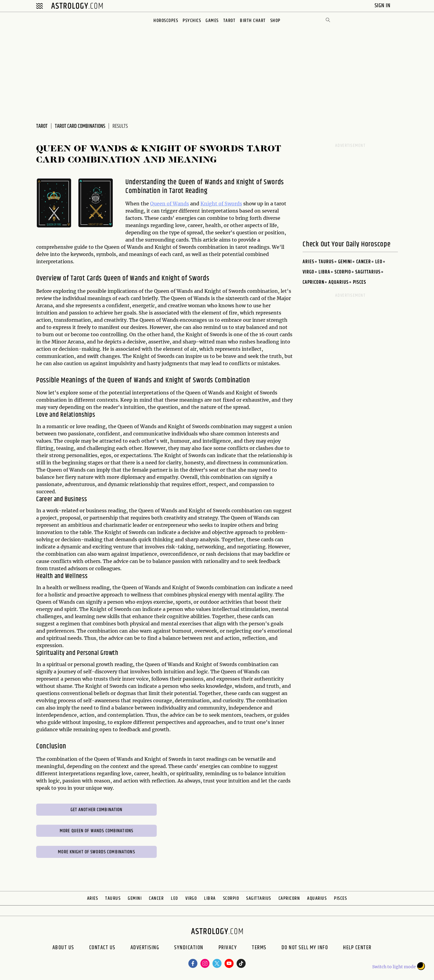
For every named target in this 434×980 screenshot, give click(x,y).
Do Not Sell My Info (305, 948)
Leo (379, 262)
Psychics (192, 21)
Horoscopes (166, 21)
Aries (308, 262)
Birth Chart (253, 21)
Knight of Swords (221, 204)
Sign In (383, 6)
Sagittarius (368, 272)
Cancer (364, 262)
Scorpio (343, 272)
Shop (275, 21)
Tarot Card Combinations (80, 126)
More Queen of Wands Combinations (96, 831)
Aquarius (339, 282)
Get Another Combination (97, 810)
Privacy (228, 948)
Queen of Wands (170, 204)
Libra (324, 272)
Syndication (189, 948)
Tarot (230, 21)
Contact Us (102, 948)
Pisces (360, 282)
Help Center (357, 948)
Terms (259, 948)
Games (212, 21)
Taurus (326, 262)
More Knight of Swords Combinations (96, 852)
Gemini (345, 262)
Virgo (308, 272)
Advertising (145, 948)
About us (63, 948)
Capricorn (313, 282)
